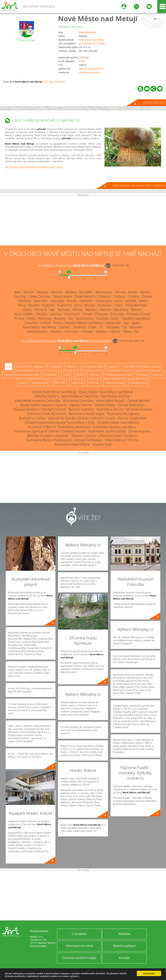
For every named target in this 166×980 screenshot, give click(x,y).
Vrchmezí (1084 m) (41, 427)
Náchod (105, 310)
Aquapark (55, 367)
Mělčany (64, 310)
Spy (51, 82)
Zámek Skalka (105, 405)
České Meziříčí (85, 296)
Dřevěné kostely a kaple (119, 375)
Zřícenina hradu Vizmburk (118, 436)
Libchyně (41, 310)
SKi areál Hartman (139, 409)
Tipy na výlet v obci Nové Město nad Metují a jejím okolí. (34, 167)
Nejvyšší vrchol (40, 383)
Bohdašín (86, 292)
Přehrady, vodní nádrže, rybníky (142, 367)
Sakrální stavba (139, 383)
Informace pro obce (79, 946)
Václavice (113, 327)
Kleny (22, 305)
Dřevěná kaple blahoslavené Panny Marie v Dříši (60, 422)
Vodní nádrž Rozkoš (110, 401)
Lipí (52, 310)
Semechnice (85, 318)
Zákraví (115, 332)
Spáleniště (113, 323)
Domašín (86, 301)
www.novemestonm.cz (91, 69)
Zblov (127, 332)
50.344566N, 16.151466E (92, 43)
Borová (120, 292)
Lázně (22, 383)
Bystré (145, 292)
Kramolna (64, 305)
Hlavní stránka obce (154, 103)
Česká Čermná (39, 296)
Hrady (66, 375)
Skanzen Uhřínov (84, 436)
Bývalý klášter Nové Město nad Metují (106, 392)
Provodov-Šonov (138, 314)
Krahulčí (48, 305)
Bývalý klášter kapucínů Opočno (44, 405)
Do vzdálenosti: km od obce (71, 265)
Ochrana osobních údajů (79, 958)
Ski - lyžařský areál (93, 367)
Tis (101, 327)
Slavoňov (31, 323)
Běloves (43, 292)
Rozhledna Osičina (32, 418)
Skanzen (113, 367)
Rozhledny (51, 375)
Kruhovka (105, 305)
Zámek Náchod (138, 401)
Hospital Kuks (102, 444)
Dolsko (72, 301)
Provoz (19, 318)
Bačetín (29, 292)
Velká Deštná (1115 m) (121, 440)
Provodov (117, 314)
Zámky (79, 375)
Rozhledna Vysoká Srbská (107, 431)
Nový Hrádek (24, 314)
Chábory (104, 296)
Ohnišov (41, 314)
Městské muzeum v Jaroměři (48, 436)
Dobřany (25, 301)
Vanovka (136, 327)
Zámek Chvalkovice (132, 418)
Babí (18, 292)
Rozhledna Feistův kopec (87, 414)
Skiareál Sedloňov (81, 409)
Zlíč (136, 332)
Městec (78, 310)
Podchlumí (72, 314)
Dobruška (57, 301)
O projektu (79, 934)
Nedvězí (137, 310)
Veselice (56, 332)
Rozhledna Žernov (110, 409)
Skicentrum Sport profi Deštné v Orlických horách (50, 431)
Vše (9, 367)
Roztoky (60, 318)
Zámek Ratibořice (131, 405)
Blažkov (71, 292)
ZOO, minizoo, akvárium (30, 367)
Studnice (79, 327)
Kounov (34, 305)
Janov (119, 301)
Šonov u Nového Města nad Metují (78, 323)
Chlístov (134, 296)
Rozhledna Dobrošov (78, 401)
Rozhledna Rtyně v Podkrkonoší (49, 440)
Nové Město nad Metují (98, 18)
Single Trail (77, 383)
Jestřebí (131, 301)
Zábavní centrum (115, 383)
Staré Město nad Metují (39, 327)
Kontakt (124, 958)
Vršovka (87, 332)
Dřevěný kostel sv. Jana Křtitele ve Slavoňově (67, 396)
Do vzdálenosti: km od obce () (66, 341)
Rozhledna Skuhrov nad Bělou (115, 427)
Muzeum (94, 383)
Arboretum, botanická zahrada (22, 375)
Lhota (118, 305)
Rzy (71, 318)
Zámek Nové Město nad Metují (54, 392)
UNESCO (71, 367)
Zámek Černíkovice (88, 440)
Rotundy (143, 375)
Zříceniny (94, 375)
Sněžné (45, 323)
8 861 (82, 61)
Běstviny (57, 292)
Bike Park (60, 383)
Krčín (46, 82)
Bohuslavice (104, 292)
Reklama (124, 934)
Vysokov (101, 332)
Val (124, 327)
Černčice (20, 296)
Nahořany (121, 310)
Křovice (90, 305)
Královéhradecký (87, 32)
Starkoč (65, 327)
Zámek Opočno (81, 405)
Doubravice (104, 301)
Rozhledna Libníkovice (74, 427)
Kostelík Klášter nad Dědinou (118, 422)
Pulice (31, 318)
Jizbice (143, 301)
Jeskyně (158, 375)
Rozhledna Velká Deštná (72, 444)
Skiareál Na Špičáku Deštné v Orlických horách (82, 418)
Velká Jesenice (37, 332)
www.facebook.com (90, 72)
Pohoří (87, 314)
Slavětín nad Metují (136, 318)
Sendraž (102, 318)
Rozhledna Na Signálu (123, 414)
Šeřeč (115, 318)
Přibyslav (101, 314)
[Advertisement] (83, 221)
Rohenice (45, 318)
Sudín (93, 327)
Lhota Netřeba (136, 305)
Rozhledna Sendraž (115, 396)
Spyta (136, 323)
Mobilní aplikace (124, 946)
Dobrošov (41, 301)
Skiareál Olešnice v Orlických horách (40, 409)
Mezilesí (91, 310)
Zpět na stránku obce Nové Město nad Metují (139, 186)
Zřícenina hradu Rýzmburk (47, 414)
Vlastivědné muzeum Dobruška (38, 401)
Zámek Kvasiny (139, 431)
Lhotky (27, 310)
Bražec (133, 292)
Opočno (56, 314)
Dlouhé (147, 296)
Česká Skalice (62, 296)
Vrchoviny (60, 82)
